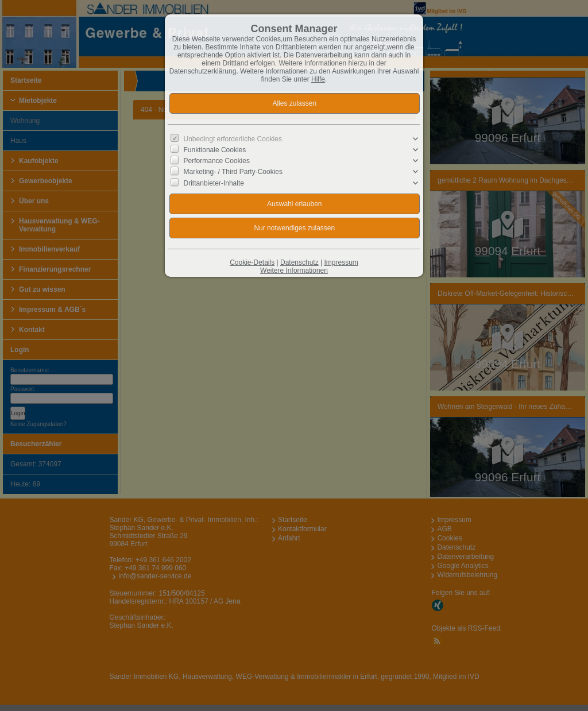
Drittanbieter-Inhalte (214, 183)
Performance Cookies (217, 161)
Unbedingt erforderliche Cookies (233, 139)
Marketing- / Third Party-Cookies (233, 172)
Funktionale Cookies (215, 150)
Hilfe (318, 79)
